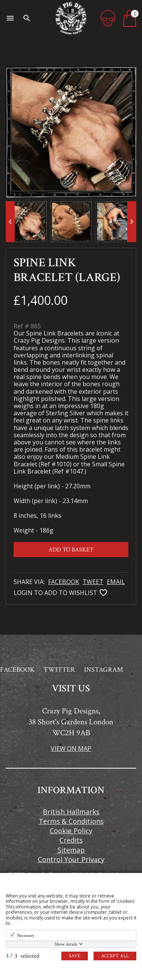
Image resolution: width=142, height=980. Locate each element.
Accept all (115, 956)
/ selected (23, 956)
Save (75, 956)
